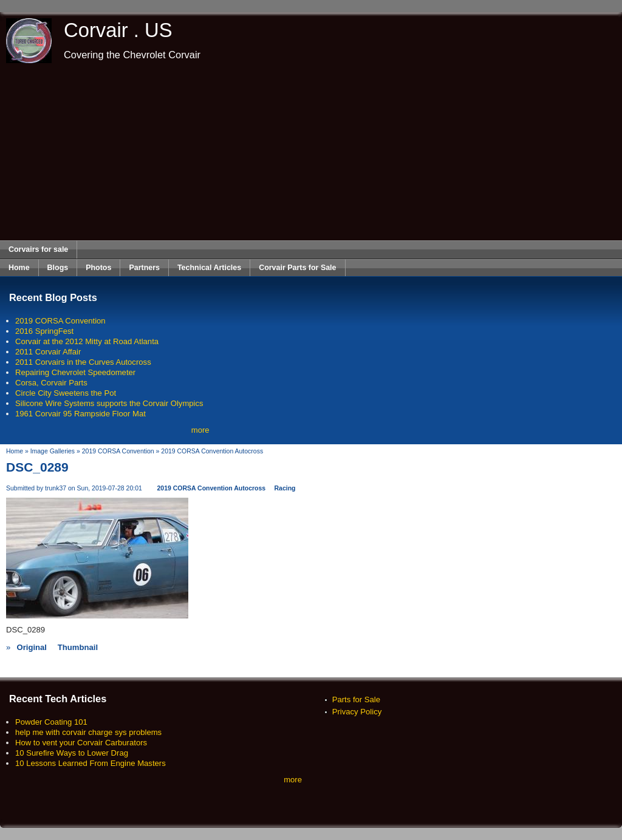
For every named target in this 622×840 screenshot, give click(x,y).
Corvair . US (118, 30)
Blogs (58, 268)
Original (32, 647)
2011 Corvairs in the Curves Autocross (83, 362)
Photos (98, 268)
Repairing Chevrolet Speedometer (75, 372)
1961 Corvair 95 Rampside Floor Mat (80, 414)
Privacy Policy (357, 712)
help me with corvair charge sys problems (88, 732)
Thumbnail (78, 647)
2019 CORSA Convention (60, 321)
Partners (144, 268)
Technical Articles (209, 268)
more (200, 430)
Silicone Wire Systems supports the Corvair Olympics (109, 403)
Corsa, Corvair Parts (51, 383)
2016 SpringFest (44, 331)
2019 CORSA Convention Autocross (212, 451)
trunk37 (56, 488)
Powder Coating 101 (51, 722)
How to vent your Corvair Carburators (81, 743)
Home (19, 268)
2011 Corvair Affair (48, 352)
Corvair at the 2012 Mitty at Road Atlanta (87, 341)
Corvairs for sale (38, 249)
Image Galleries (53, 451)
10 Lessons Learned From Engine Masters (91, 763)
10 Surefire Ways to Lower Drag (72, 753)
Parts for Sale (356, 699)
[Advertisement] (311, 152)
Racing (285, 488)
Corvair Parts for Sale (297, 268)
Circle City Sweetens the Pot (66, 393)
